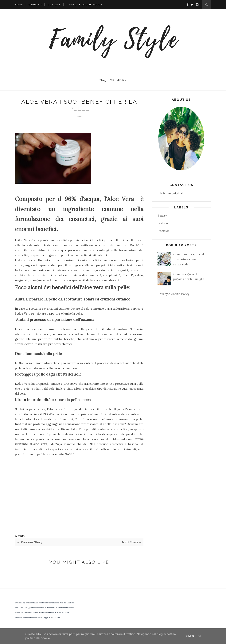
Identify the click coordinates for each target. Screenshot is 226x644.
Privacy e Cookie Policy (85, 4)
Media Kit (35, 4)
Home (19, 4)
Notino (69, 454)
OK (200, 636)
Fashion (163, 223)
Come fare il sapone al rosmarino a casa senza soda (189, 259)
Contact (54, 4)
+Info (190, 636)
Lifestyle (164, 231)
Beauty (162, 216)
